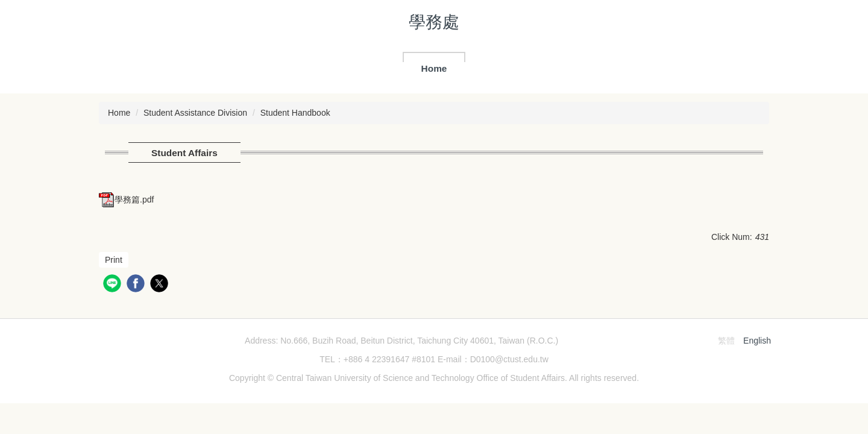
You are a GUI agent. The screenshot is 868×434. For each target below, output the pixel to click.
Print (114, 260)
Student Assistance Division (195, 113)
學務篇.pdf (126, 200)
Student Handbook (295, 113)
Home (434, 68)
